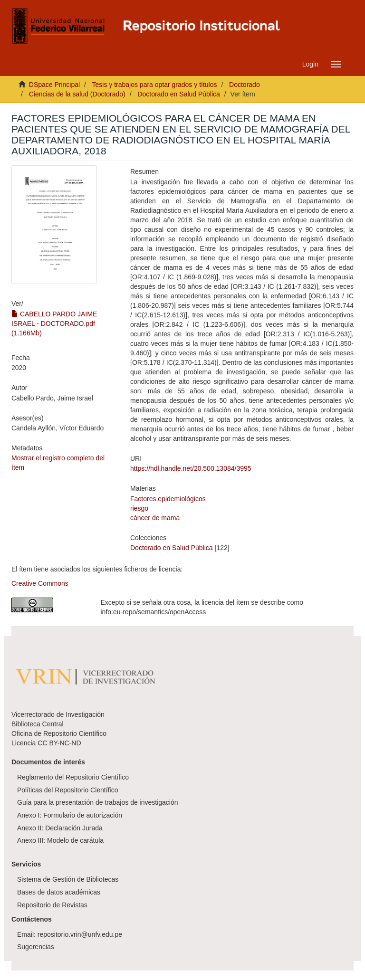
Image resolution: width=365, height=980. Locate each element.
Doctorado (245, 85)
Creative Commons (40, 583)
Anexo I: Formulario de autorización (70, 815)
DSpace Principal (54, 85)
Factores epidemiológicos (168, 499)
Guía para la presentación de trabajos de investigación (98, 802)
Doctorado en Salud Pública (179, 94)
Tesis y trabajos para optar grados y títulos (154, 85)
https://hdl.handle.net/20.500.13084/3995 (191, 468)
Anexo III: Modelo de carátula (60, 840)
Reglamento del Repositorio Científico (73, 777)
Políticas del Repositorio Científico (67, 790)
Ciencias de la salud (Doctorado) (77, 94)
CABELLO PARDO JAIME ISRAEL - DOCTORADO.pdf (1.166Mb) (54, 323)
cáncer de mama (155, 518)
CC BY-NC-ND (59, 743)
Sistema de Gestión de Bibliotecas (68, 879)
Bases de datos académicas (59, 892)
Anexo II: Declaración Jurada (60, 828)
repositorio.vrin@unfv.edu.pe (80, 934)
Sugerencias (36, 947)
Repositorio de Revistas (52, 905)
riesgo (139, 508)
